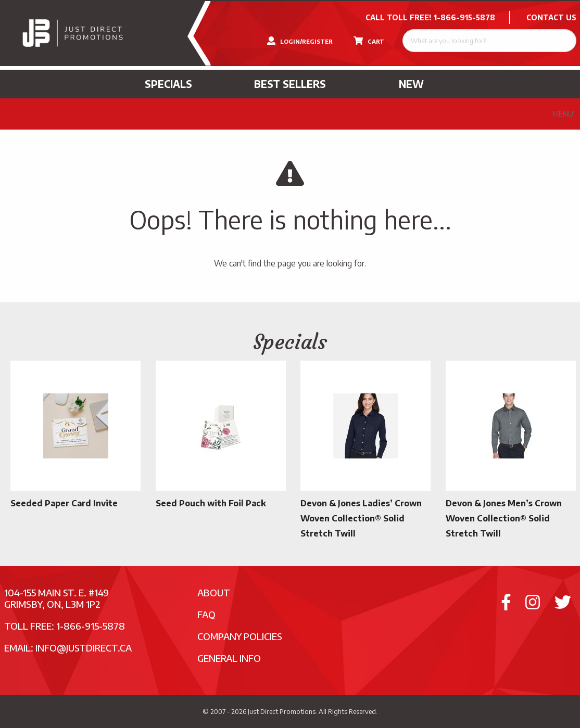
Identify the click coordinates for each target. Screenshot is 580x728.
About (214, 592)
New (411, 84)
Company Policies (240, 636)
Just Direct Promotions (282, 711)
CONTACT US (551, 17)
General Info (229, 658)
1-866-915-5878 (464, 17)
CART (369, 41)
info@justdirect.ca (84, 648)
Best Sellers (290, 84)
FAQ (206, 614)
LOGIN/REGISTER (300, 41)
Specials (168, 84)
